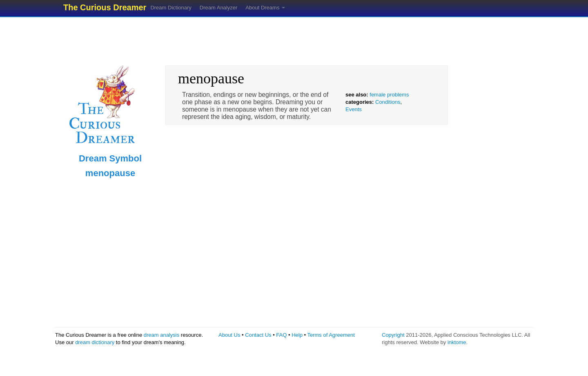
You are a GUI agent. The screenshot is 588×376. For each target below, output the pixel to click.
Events (354, 109)
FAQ (281, 335)
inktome (457, 342)
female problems (389, 95)
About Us (229, 335)
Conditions (388, 102)
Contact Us (258, 335)
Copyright (393, 335)
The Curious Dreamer (105, 7)
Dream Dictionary (171, 8)
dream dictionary (95, 342)
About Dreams (265, 8)
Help (297, 335)
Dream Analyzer (218, 8)
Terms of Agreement (331, 335)
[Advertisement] (294, 39)
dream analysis (161, 335)
